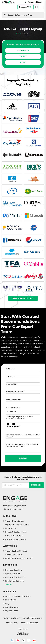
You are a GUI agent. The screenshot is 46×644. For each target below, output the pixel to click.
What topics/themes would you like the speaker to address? (23, 436)
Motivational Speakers (15, 577)
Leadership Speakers (15, 581)
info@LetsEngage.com (16, 506)
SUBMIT (23, 458)
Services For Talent (14, 555)
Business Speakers (14, 570)
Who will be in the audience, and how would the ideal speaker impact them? (22, 445)
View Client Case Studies (23, 298)
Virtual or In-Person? (13, 407)
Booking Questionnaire (16, 539)
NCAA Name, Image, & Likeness (19, 558)
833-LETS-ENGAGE (14, 509)
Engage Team (12, 611)
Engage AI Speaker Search (17, 525)
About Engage (12, 607)
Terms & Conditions (29, 623)
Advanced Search (34, 2)
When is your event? (13, 400)
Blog (7, 603)
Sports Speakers (13, 574)
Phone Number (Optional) (16, 392)
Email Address (11, 384)
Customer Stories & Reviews (18, 596)
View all (9, 585)
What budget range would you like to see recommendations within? (20, 418)
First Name (10, 369)
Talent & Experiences (15, 521)
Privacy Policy (12, 623)
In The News (11, 600)
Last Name (10, 377)
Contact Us (11, 528)
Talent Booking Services (16, 551)
